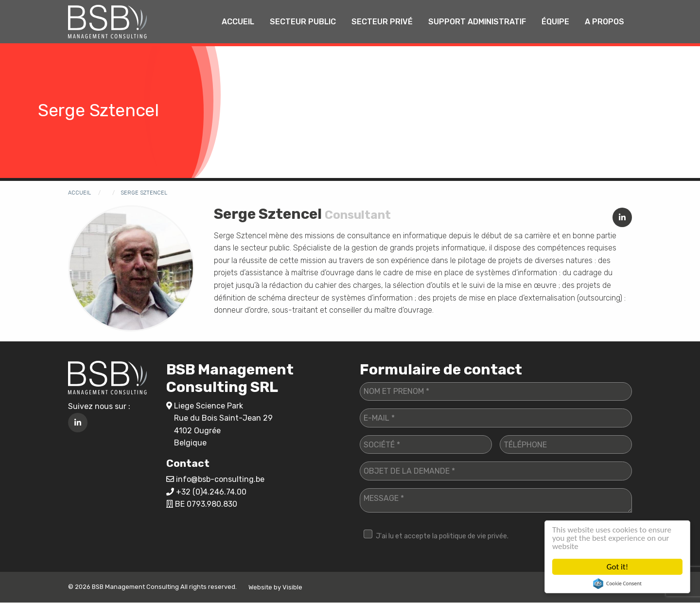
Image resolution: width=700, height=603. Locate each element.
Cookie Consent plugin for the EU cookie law (617, 584)
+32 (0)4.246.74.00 (211, 492)
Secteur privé (382, 22)
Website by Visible (275, 587)
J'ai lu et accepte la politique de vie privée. (442, 536)
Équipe (555, 22)
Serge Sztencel (144, 193)
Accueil (238, 22)
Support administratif (477, 22)
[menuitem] (238, 22)
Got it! (617, 567)
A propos (604, 22)
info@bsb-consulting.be (220, 479)
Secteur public (303, 22)
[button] (131, 268)
